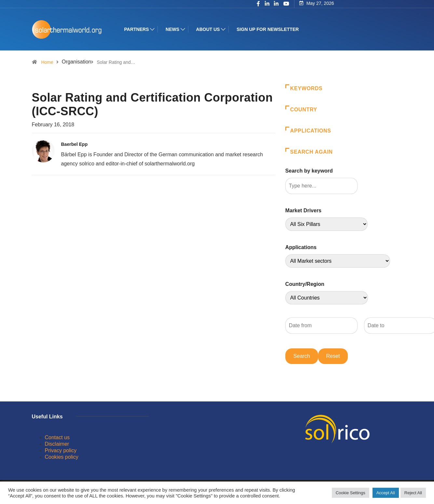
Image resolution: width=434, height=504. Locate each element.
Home (47, 62)
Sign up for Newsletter (268, 29)
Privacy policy (61, 450)
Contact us (57, 437)
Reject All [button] (413, 493)
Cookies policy (62, 457)
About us (208, 29)
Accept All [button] (386, 493)
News (172, 29)
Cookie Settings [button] (351, 493)
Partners (137, 29)
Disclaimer (57, 444)
